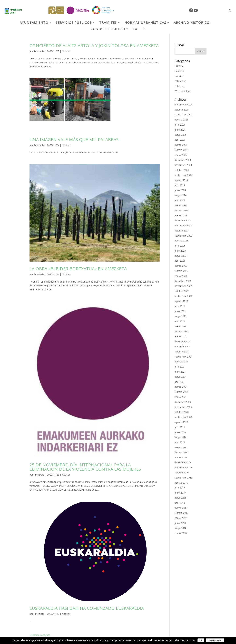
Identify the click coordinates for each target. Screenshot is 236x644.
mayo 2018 (181, 528)
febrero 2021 (181, 392)
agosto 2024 (181, 180)
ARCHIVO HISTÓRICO (192, 23)
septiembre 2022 (183, 296)
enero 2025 (181, 155)
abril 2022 (180, 321)
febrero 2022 (181, 331)
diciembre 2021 (183, 341)
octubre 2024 (182, 170)
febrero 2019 (181, 513)
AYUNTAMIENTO (34, 23)
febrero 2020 (181, 452)
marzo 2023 (181, 266)
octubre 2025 (182, 110)
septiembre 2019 (183, 478)
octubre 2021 (182, 352)
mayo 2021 (181, 377)
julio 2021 (180, 367)
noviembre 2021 (183, 346)
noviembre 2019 (183, 467)
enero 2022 (181, 336)
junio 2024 (180, 190)
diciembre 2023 (183, 220)
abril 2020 (180, 442)
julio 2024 (180, 185)
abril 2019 (180, 503)
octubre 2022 (182, 291)
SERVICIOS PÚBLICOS (74, 23)
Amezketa (39, 51)
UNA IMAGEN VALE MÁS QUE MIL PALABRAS (74, 139)
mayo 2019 (181, 498)
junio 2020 (180, 432)
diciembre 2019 (183, 462)
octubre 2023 (182, 231)
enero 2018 (181, 533)
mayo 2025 (181, 135)
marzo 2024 (181, 205)
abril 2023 (180, 261)
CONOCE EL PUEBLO (108, 29)
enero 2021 (181, 397)
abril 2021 (180, 382)
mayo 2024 (181, 195)
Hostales (179, 71)
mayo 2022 (181, 316)
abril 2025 (180, 140)
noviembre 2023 (183, 225)
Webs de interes (183, 91)
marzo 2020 (181, 447)
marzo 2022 (181, 326)
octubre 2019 (182, 473)
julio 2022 (180, 306)
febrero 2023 (181, 271)
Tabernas (180, 86)
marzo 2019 (181, 508)
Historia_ (179, 66)
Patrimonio (180, 81)
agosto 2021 (181, 362)
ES (144, 29)
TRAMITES (108, 23)
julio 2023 (180, 246)
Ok (201, 640)
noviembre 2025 (183, 105)
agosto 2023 (181, 241)
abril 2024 (180, 200)
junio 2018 (180, 523)
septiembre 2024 (183, 175)
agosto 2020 (181, 422)
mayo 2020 (181, 437)
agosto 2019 (181, 483)
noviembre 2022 (183, 286)
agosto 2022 (181, 301)
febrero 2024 (181, 210)
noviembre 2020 (183, 407)
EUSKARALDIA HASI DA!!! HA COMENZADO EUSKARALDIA (87, 608)
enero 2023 (181, 276)
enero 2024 (181, 215)
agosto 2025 (181, 120)
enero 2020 (181, 457)
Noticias (66, 51)
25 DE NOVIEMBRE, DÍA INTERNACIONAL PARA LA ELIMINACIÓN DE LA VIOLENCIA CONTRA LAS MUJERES (85, 467)
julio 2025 (180, 125)
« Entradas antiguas (40, 635)
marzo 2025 (181, 145)
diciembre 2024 (183, 160)
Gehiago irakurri (215, 640)
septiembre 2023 (183, 236)
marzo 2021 (181, 387)
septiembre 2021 (183, 357)
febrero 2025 (181, 150)
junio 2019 (180, 493)
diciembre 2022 (183, 281)
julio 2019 (180, 488)
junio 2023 (180, 251)
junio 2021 (180, 372)
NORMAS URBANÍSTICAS (145, 23)
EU (135, 29)
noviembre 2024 (183, 165)
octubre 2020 (182, 412)
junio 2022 (180, 311)
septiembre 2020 (183, 417)
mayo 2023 (181, 256)
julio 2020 (180, 427)
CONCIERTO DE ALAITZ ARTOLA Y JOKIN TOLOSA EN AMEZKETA (94, 46)
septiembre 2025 (183, 115)
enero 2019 (181, 518)
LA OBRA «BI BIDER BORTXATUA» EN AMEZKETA (78, 269)
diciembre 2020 (183, 402)
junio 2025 (180, 130)
